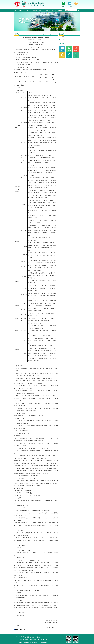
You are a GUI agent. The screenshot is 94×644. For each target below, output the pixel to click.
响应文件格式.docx (20, 629)
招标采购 (56, 34)
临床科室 (48, 10)
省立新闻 (35, 10)
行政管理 (41, 10)
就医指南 (60, 10)
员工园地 (54, 10)
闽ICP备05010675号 (27, 638)
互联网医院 (28, 10)
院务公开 (52, 34)
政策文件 (62, 40)
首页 (16, 10)
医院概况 (22, 10)
